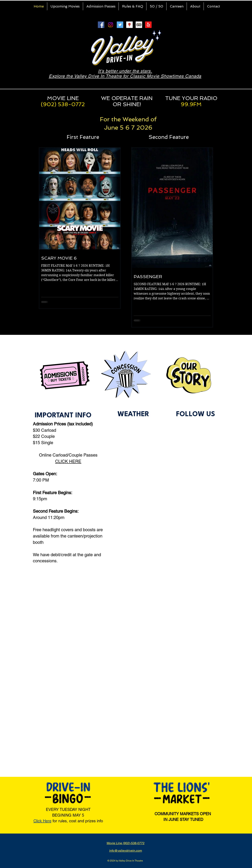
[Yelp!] (148, 25)
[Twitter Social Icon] (120, 25)
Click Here (42, 821)
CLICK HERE (68, 461)
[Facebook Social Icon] (101, 25)
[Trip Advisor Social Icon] (139, 25)
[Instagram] (111, 25)
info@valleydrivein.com (126, 851)
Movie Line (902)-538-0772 (126, 843)
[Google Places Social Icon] (129, 25)
